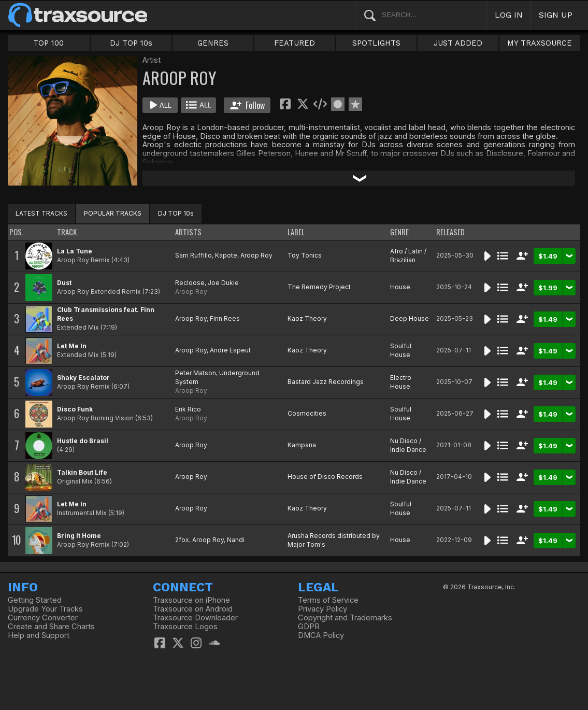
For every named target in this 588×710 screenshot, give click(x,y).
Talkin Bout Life (82, 472)
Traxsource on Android (193, 609)
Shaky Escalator (83, 378)
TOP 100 (48, 43)
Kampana (302, 445)
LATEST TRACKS (41, 213)
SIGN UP (556, 15)
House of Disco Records (325, 477)
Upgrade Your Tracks (45, 609)
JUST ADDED (458, 43)
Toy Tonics (305, 255)
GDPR (309, 627)
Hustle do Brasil (83, 441)
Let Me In (72, 346)
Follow (247, 105)
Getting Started (35, 600)
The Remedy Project (319, 287)
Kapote (226, 255)
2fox (182, 540)
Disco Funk (75, 409)
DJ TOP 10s (131, 43)
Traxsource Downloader (195, 618)
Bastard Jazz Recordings (326, 382)
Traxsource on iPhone (191, 600)
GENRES (213, 43)
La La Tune (75, 251)
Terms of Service (328, 600)
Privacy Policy (322, 609)
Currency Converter (43, 618)
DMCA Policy (321, 635)
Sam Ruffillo (193, 255)
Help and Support (39, 635)
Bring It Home (79, 536)
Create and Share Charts (51, 627)
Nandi (236, 540)
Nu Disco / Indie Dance (408, 445)
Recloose (190, 283)
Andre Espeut (230, 350)
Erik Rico (188, 409)
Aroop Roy (256, 255)
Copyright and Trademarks (345, 618)
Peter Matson (196, 373)
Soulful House (401, 350)
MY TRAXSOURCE (540, 43)
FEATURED (295, 43)
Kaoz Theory (307, 318)
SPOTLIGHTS (376, 43)
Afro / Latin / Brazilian (408, 255)
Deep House (410, 318)
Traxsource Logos (185, 627)
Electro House (401, 382)
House (400, 287)
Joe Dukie (223, 283)
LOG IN (509, 15)
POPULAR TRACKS (113, 213)
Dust (64, 283)
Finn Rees (225, 318)
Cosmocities (307, 413)
